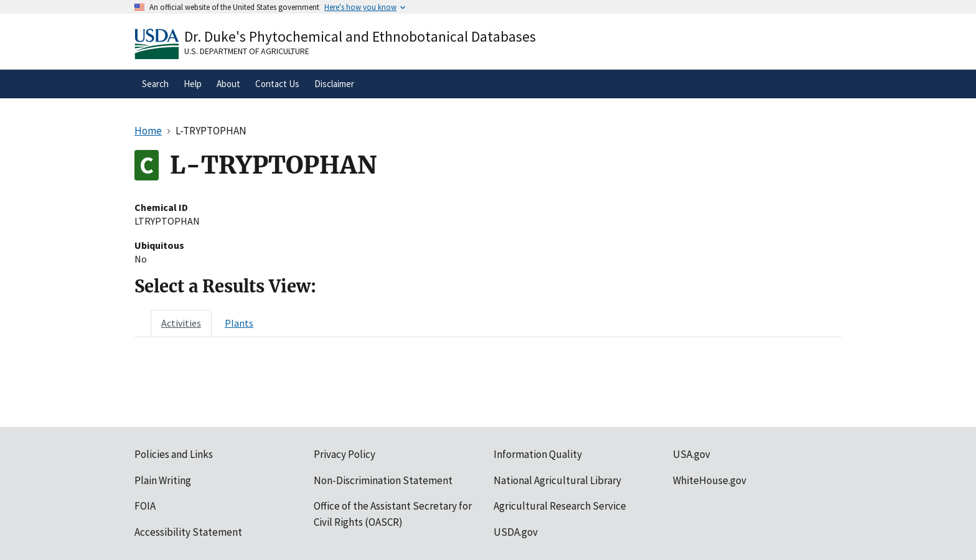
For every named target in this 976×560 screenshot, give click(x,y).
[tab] (181, 323)
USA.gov (692, 454)
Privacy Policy (345, 454)
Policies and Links (174, 454)
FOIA (145, 506)
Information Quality (538, 454)
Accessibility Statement (188, 532)
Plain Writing (163, 480)
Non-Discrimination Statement (383, 480)
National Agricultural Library (557, 480)
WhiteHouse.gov (710, 480)
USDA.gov (516, 532)
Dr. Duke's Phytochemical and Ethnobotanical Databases (360, 36)
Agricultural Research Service (560, 506)
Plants (239, 323)
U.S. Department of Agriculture (247, 51)
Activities (181, 323)
